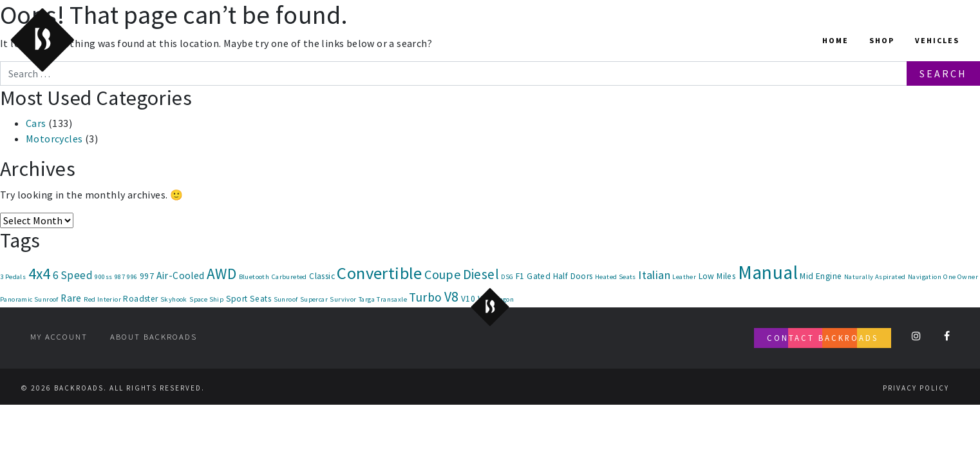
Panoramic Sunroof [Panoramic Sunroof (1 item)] (29, 299)
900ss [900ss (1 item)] (103, 277)
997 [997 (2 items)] (147, 276)
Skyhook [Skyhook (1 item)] (174, 299)
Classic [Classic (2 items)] (322, 276)
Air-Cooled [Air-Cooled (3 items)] (181, 275)
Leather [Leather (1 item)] (684, 277)
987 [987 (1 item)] (120, 277)
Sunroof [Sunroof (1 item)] (286, 299)
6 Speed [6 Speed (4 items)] (73, 275)
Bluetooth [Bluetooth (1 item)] (254, 277)
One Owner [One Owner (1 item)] (961, 277)
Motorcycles (54, 139)
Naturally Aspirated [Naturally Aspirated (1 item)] (875, 277)
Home (835, 40)
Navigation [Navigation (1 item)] (925, 277)
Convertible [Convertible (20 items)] (379, 273)
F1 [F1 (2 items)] (520, 276)
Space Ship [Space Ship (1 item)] (206, 299)
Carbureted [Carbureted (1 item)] (289, 277)
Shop (882, 40)
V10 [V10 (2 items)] (468, 299)
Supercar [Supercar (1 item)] (314, 299)
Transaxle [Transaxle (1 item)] (392, 299)
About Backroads (154, 336)
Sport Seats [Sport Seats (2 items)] (249, 299)
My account (59, 336)
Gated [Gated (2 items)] (539, 276)
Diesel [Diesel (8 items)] (481, 274)
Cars (36, 123)
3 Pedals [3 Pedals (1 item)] (13, 277)
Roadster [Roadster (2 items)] (140, 299)
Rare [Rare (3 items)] (71, 298)
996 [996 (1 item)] (132, 277)
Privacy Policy (916, 388)
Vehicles (937, 40)
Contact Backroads (823, 338)
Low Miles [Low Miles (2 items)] (717, 276)
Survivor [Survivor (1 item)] (343, 299)
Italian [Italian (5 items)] (654, 275)
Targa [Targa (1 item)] (367, 299)
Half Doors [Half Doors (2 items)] (573, 276)
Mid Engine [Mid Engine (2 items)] (821, 276)
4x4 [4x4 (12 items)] (40, 274)
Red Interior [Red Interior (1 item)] (102, 299)
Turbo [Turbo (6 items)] (425, 297)
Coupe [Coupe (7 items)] (442, 274)
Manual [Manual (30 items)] (768, 272)
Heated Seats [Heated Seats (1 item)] (616, 277)
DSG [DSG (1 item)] (507, 277)
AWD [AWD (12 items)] (221, 274)
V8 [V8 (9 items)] (452, 297)
